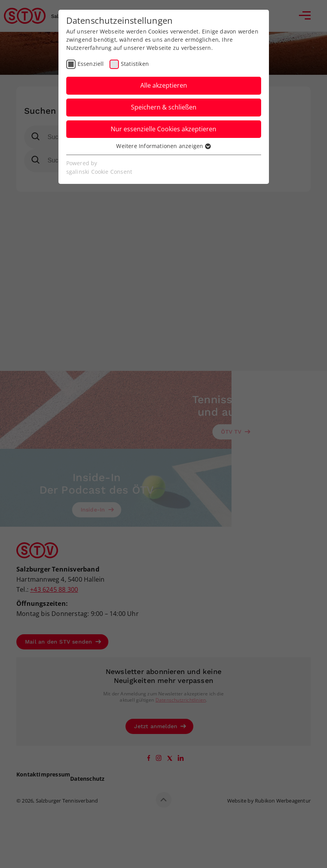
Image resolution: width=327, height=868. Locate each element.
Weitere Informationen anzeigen (163, 146)
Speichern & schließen (164, 107)
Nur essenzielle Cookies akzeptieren (163, 129)
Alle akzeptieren (164, 85)
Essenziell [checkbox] (91, 64)
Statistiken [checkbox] (135, 64)
